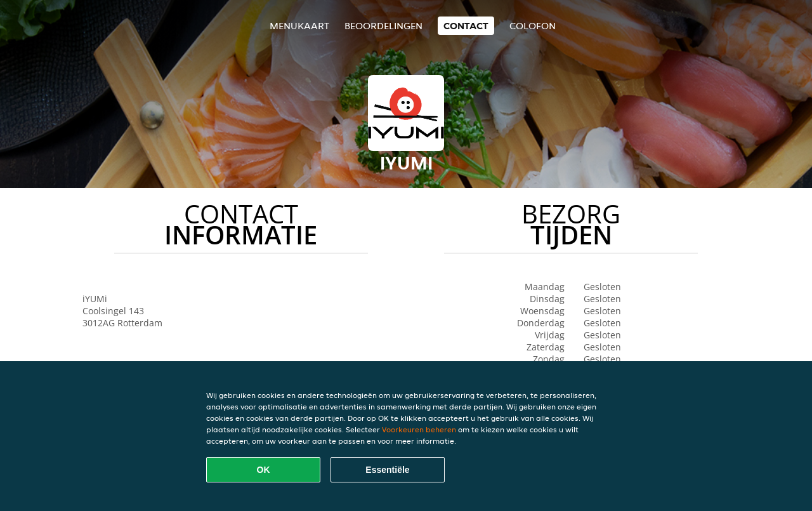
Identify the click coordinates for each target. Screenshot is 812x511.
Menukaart (299, 26)
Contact (466, 26)
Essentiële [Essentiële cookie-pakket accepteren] (387, 470)
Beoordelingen (383, 26)
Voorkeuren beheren (419, 429)
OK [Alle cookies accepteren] (264, 470)
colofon (533, 26)
